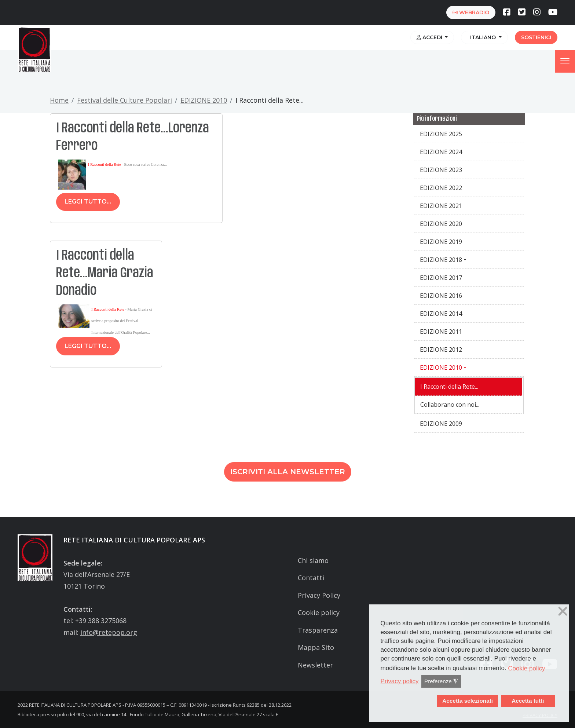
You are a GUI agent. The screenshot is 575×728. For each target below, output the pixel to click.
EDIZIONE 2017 (441, 278)
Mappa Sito (316, 647)
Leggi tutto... (88, 202)
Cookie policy (319, 612)
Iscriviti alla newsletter (288, 472)
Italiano (482, 37)
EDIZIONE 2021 (441, 206)
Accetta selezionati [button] (468, 701)
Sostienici (536, 37)
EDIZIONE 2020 (441, 224)
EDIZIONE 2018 (441, 260)
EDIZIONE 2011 (441, 332)
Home (59, 100)
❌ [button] (563, 611)
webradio (471, 12)
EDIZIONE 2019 (441, 242)
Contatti (311, 578)
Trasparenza (318, 630)
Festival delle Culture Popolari (124, 100)
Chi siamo (313, 560)
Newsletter (315, 665)
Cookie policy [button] (526, 668)
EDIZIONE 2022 (441, 188)
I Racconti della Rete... (449, 387)
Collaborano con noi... (450, 405)
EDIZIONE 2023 (441, 170)
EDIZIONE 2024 (441, 152)
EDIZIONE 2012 (441, 350)
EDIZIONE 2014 (441, 314)
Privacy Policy (319, 595)
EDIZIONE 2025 (441, 134)
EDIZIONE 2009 (441, 424)
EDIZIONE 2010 (204, 100)
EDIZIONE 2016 (441, 296)
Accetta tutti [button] (528, 701)
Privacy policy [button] (400, 681)
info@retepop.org (109, 632)
